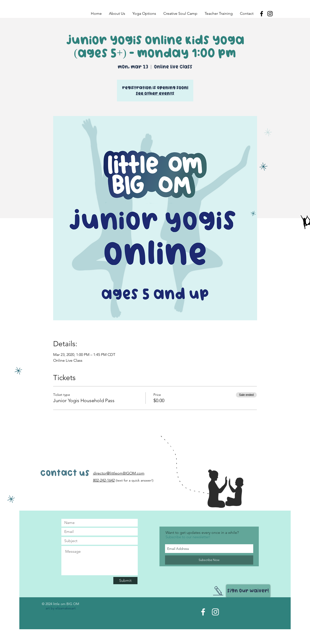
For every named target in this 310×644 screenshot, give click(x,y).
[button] (117, 14)
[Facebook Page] (203, 612)
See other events (155, 93)
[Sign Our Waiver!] (248, 591)
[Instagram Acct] (215, 612)
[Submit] (125, 581)
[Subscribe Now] (209, 560)
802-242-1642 (104, 480)
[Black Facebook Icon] (262, 14)
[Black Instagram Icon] (270, 14)
